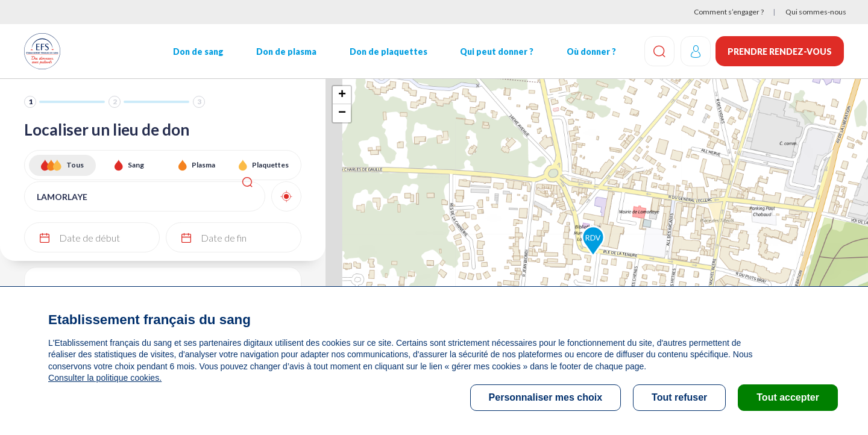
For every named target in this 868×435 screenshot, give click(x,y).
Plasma (203, 165)
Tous (75, 165)
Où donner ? (590, 52)
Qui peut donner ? (496, 52)
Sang (136, 165)
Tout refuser (679, 397)
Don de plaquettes (387, 52)
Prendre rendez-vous (780, 52)
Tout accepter (788, 397)
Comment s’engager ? (729, 12)
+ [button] (342, 95)
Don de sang (198, 52)
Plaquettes (270, 165)
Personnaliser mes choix (546, 397)
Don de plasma (286, 52)
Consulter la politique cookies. (104, 378)
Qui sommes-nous (816, 12)
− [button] (342, 113)
